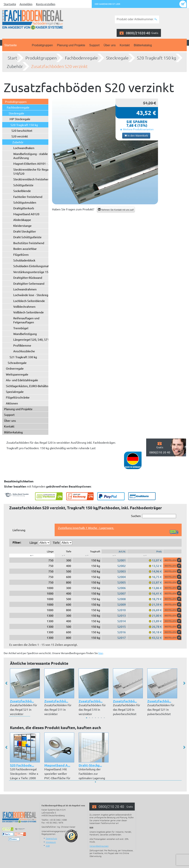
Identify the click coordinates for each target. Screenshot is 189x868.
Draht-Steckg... (90, 765)
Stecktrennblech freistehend (32, 179)
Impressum (51, 842)
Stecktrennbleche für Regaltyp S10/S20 (33, 171)
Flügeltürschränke (18, 397)
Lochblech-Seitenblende (29, 301)
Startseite (10, 4)
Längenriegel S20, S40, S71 (31, 339)
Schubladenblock (24, 260)
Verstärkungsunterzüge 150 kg (34, 272)
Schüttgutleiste (23, 185)
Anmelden (26, 4)
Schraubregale (17, 363)
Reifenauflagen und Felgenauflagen (26, 320)
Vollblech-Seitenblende (29, 312)
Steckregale (117, 58)
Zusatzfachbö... (22, 701)
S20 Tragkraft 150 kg (157, 58)
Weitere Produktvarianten (138, 129)
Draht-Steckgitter (25, 231)
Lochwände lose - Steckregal (32, 295)
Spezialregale (15, 392)
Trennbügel (21, 328)
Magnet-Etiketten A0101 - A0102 (35, 163)
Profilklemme (22, 345)
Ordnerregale (15, 368)
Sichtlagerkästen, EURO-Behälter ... (29, 386)
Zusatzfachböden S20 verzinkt (59, 66)
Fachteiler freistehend (28, 197)
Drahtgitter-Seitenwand (29, 283)
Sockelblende (22, 191)
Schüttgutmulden (25, 202)
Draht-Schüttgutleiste (27, 237)
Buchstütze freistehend (29, 243)
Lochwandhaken (24, 148)
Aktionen (12, 403)
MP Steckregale (20, 119)
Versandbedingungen (99, 846)
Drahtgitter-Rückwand (28, 277)
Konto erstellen (46, 4)
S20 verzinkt (20, 136)
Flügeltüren (21, 254)
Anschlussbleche (24, 351)
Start (12, 58)
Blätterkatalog (143, 45)
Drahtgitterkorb (24, 208)
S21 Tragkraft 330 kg (23, 357)
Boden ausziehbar (25, 249)
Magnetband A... (57, 765)
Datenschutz (51, 838)
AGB (48, 846)
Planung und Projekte (71, 45)
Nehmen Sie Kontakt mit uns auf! (116, 210)
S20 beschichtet (22, 130)
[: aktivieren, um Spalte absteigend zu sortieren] (32, 556)
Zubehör (15, 66)
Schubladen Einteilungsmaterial (34, 266)
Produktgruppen (42, 45)
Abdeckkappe (22, 220)
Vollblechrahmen (24, 306)
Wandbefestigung (25, 334)
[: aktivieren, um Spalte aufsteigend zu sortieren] (63, 556)
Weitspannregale (17, 374)
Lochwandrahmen (25, 289)
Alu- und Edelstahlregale (22, 380)
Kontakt (125, 45)
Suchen (154, 516)
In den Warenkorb (136, 136)
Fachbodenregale (81, 58)
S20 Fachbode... (22, 765)
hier (101, 653)
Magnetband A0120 (26, 214)
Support (94, 45)
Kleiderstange (22, 226)
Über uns (110, 45)
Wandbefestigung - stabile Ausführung (31, 156)
